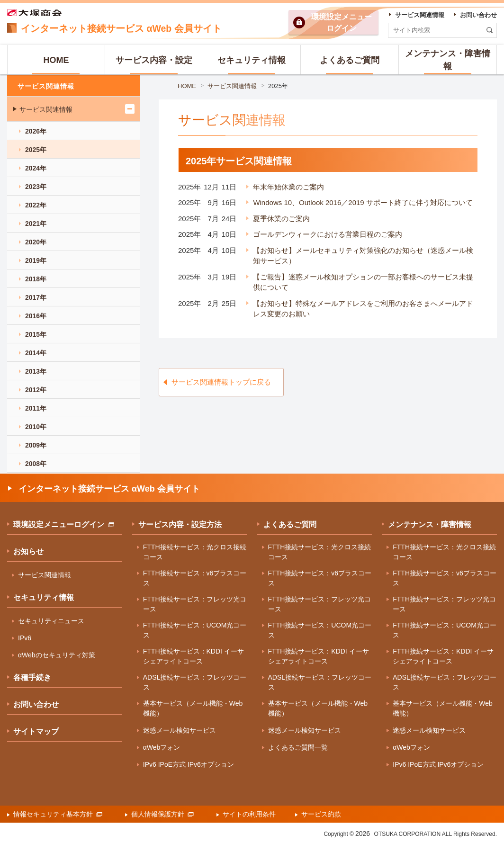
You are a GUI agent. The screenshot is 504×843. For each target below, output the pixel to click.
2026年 (36, 131)
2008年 (36, 464)
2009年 (36, 445)
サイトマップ (36, 731)
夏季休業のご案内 (281, 219)
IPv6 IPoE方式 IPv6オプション (189, 764)
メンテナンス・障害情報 (430, 525)
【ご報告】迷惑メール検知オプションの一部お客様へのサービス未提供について (363, 282)
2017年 (36, 297)
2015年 (36, 334)
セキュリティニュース (51, 621)
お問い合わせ (36, 704)
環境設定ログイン (342, 22)
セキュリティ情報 (44, 597)
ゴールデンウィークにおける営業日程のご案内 (328, 234)
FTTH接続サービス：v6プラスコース (195, 578)
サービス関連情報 (232, 86)
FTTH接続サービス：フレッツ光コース (195, 604)
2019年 (36, 260)
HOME (187, 86)
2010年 (36, 427)
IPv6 (25, 638)
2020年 (36, 242)
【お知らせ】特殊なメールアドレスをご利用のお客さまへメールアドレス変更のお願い (363, 309)
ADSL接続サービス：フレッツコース (195, 682)
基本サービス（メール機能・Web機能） (193, 708)
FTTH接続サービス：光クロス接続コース (195, 552)
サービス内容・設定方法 (180, 525)
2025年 (278, 86)
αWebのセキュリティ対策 (57, 655)
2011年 (36, 408)
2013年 (36, 371)
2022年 (36, 205)
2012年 (36, 390)
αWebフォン (162, 747)
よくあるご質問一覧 (298, 747)
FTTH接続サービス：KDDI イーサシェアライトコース (193, 656)
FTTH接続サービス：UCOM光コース (195, 630)
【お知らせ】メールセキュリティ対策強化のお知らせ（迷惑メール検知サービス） (363, 256)
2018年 (36, 279)
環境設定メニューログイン (64, 525)
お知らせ (28, 552)
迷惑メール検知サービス (180, 730)
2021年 (36, 224)
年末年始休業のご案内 (288, 187)
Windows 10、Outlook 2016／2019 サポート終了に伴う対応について (363, 202)
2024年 (36, 168)
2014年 (36, 353)
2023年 (36, 187)
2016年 (36, 316)
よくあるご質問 (290, 525)
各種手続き (32, 677)
